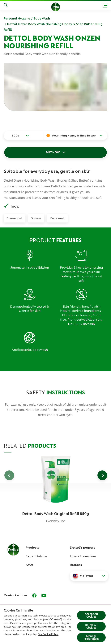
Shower (36, 218)
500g (16, 136)
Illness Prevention (83, 556)
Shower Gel (15, 218)
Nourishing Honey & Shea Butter (74, 136)
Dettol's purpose (83, 547)
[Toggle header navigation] (105, 6)
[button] (89, 576)
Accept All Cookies (91, 615)
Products (32, 547)
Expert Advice (36, 556)
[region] (55, 624)
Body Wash (42, 18)
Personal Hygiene (17, 18)
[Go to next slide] (102, 475)
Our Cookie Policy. (48, 634)
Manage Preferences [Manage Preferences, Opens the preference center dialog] (91, 637)
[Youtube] (44, 595)
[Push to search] (6, 6)
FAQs (30, 565)
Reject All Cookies (91, 626)
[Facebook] (34, 595)
